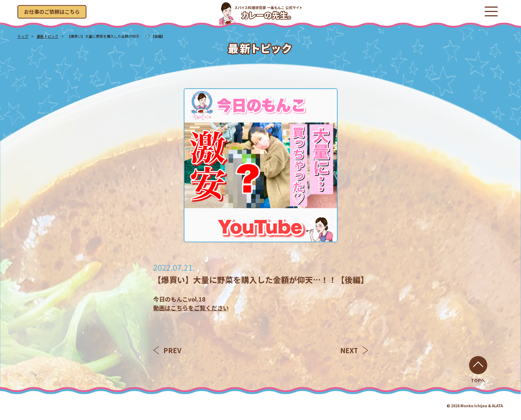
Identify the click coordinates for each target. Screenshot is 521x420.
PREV (167, 350)
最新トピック (48, 36)
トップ (23, 36)
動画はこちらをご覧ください (191, 308)
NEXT (354, 350)
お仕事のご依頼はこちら (52, 12)
